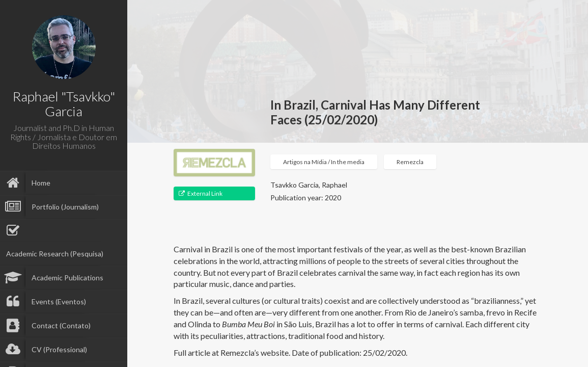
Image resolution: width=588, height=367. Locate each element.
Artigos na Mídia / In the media (324, 162)
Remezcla (410, 162)
